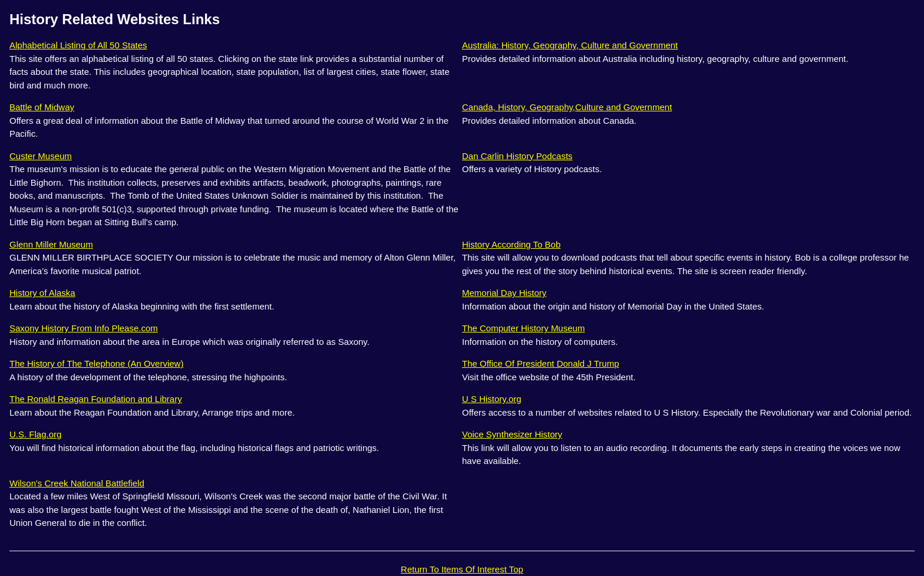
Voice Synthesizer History (512, 434)
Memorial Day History (504, 293)
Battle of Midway (42, 107)
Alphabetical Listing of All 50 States (78, 45)
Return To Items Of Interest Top (462, 569)
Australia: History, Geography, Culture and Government (570, 45)
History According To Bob (511, 244)
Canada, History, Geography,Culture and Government (567, 107)
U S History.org (492, 399)
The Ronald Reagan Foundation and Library (96, 399)
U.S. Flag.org (35, 434)
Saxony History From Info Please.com (84, 328)
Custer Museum (41, 156)
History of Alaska (42, 293)
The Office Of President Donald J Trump (541, 363)
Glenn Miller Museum (51, 244)
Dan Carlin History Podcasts (517, 156)
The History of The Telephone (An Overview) (96, 363)
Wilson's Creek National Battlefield (77, 483)
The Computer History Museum (523, 328)
